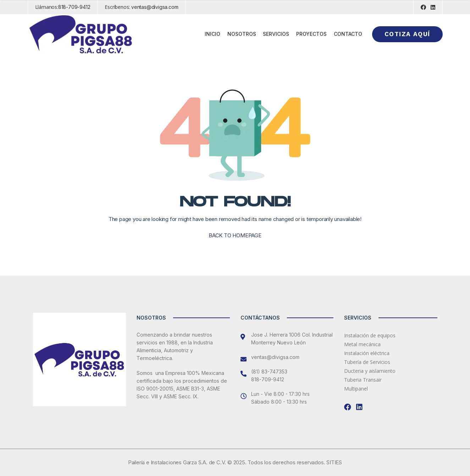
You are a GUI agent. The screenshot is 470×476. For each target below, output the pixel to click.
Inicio (212, 34)
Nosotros (242, 34)
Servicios (276, 34)
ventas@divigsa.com (155, 7)
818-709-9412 (74, 7)
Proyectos (311, 34)
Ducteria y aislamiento (370, 371)
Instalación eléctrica (367, 353)
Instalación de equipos (370, 335)
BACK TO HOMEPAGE (235, 235)
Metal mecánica (362, 344)
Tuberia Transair (363, 380)
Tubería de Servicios (367, 362)
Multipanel (356, 389)
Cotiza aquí (407, 34)
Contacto (348, 34)
